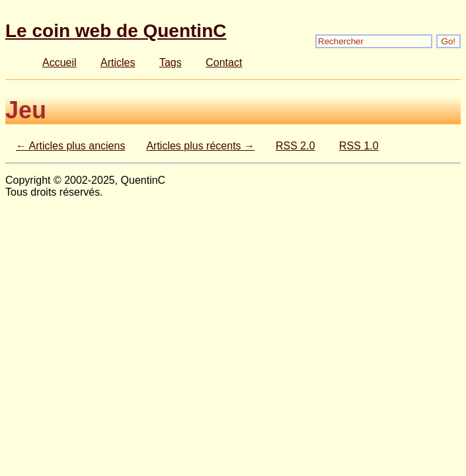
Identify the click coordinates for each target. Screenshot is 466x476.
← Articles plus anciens (70, 146)
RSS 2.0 (295, 146)
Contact (224, 62)
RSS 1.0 (359, 146)
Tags (171, 62)
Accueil (59, 62)
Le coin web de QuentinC (116, 31)
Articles (118, 62)
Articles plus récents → (200, 146)
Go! (448, 41)
